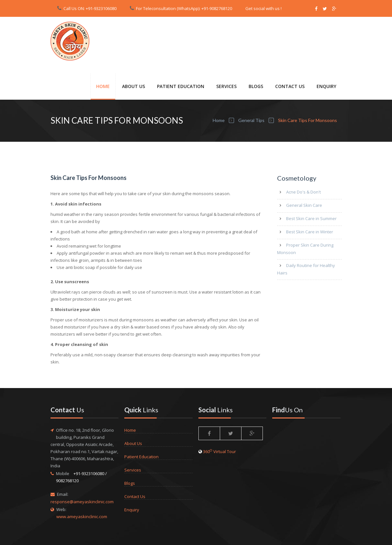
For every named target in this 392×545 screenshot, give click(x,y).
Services (133, 470)
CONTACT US (290, 86)
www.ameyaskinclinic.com (82, 517)
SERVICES (226, 86)
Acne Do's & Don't (303, 192)
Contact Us (135, 496)
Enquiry (132, 510)
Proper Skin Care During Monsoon (305, 249)
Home (103, 86)
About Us (134, 86)
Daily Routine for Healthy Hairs (306, 269)
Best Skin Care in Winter (310, 232)
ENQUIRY (326, 86)
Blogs (256, 86)
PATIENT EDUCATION (181, 86)
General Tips (251, 120)
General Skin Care (304, 205)
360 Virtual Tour (219, 451)
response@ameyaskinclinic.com (82, 502)
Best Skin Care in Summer (311, 218)
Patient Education (141, 457)
